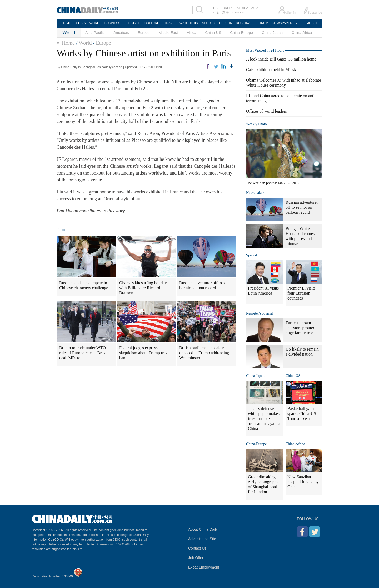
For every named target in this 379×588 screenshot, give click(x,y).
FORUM (262, 23)
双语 (226, 13)
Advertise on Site (202, 539)
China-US (213, 33)
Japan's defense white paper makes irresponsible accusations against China (264, 419)
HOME (66, 23)
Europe (144, 33)
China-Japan (272, 33)
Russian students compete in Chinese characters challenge (84, 285)
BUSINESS (113, 23)
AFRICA (242, 8)
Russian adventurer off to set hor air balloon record (203, 285)
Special (251, 255)
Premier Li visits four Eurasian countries (301, 293)
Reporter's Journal (260, 313)
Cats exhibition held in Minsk (271, 70)
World (85, 43)
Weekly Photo (256, 124)
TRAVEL (170, 23)
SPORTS (208, 23)
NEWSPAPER (282, 23)
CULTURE (152, 23)
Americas (121, 33)
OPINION (226, 23)
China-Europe (241, 33)
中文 (216, 13)
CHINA (81, 23)
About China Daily (203, 529)
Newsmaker (255, 193)
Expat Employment (204, 567)
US (215, 8)
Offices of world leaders (266, 111)
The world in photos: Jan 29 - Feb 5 (272, 183)
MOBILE (312, 23)
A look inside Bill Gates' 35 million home (281, 59)
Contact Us (197, 548)
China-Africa (302, 33)
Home (68, 43)
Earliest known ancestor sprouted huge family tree (300, 328)
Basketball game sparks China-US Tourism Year (302, 414)
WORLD (95, 23)
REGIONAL (244, 23)
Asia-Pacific (95, 33)
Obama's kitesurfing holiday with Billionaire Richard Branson (143, 288)
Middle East (168, 33)
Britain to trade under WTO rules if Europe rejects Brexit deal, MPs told (84, 353)
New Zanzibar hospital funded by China (303, 482)
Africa (192, 33)
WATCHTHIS (189, 23)
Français (238, 12)
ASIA (255, 8)
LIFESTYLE (132, 23)
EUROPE (227, 8)
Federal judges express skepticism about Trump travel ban (145, 353)
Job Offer (196, 558)
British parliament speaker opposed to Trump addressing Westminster (204, 353)
